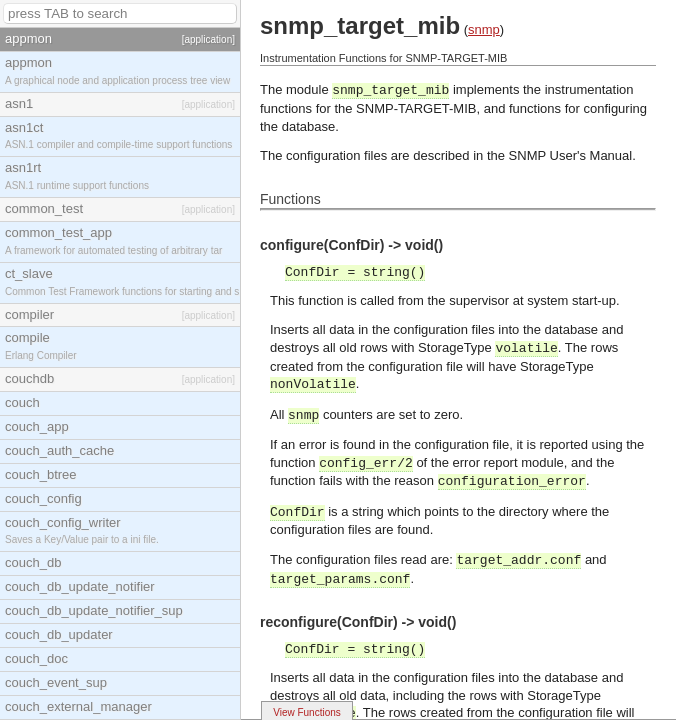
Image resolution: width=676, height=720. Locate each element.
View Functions (307, 712)
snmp (484, 29)
